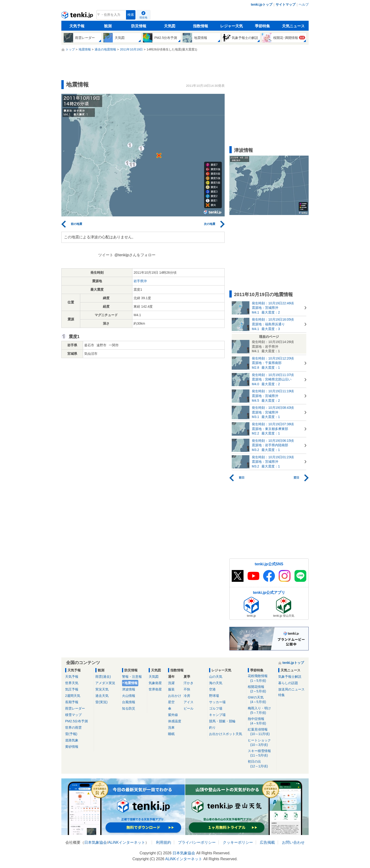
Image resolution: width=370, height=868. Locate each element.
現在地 (143, 17)
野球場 (214, 696)
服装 (171, 689)
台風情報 (129, 702)
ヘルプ (304, 4)
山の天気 (216, 677)
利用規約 (164, 842)
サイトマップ (286, 4)
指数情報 (201, 26)
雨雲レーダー (75, 708)
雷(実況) (101, 702)
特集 (282, 695)
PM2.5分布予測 (76, 721)
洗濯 (171, 683)
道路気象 (72, 740)
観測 (108, 26)
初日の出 (261, 764)
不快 (187, 689)
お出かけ (175, 696)
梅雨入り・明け (261, 711)
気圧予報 (72, 689)
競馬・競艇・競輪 (222, 721)
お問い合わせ (293, 842)
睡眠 (171, 734)
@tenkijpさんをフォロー (135, 255)
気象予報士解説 (290, 677)
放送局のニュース (291, 689)
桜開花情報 (261, 689)
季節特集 (262, 26)
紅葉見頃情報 (261, 732)
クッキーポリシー (238, 842)
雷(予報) (71, 734)
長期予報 (72, 702)
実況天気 (102, 689)
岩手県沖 (140, 281)
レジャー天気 (231, 26)
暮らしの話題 (288, 683)
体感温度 (175, 721)
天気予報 (77, 26)
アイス (189, 702)
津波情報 (129, 689)
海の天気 (216, 683)
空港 (212, 689)
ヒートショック (261, 743)
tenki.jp (78, 16)
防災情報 (139, 26)
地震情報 (131, 683)
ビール (189, 708)
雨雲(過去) (103, 677)
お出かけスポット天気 (226, 734)
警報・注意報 (132, 677)
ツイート (106, 255)
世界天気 (72, 683)
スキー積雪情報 (261, 753)
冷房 (187, 696)
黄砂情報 (72, 747)
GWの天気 (261, 700)
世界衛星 (155, 689)
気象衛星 (155, 683)
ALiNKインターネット (127, 842)
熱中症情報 (261, 721)
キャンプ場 (217, 715)
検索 (131, 15)
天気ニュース (293, 26)
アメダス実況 (105, 683)
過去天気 (102, 696)
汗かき (189, 683)
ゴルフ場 (216, 708)
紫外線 (173, 715)
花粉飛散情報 (261, 678)
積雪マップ (73, 715)
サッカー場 (217, 702)
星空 (171, 702)
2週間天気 (73, 696)
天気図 (170, 26)
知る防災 (129, 708)
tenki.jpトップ (262, 4)
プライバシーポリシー (197, 842)
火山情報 (129, 696)
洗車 (171, 727)
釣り (212, 727)
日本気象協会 (96, 842)
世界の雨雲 (73, 727)
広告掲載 (267, 842)
